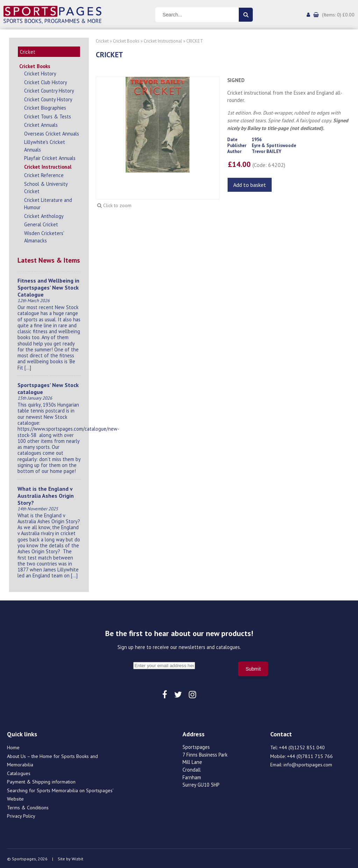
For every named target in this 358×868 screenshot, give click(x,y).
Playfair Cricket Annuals (50, 157)
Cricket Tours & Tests (48, 115)
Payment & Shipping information (41, 781)
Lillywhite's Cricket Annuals (45, 145)
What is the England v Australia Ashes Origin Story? (46, 495)
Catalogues (19, 772)
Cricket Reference (44, 174)
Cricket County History (48, 98)
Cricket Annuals (41, 124)
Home (13, 746)
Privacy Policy (21, 815)
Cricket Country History (49, 90)
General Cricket (41, 223)
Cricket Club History (46, 81)
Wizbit (77, 858)
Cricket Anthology (44, 215)
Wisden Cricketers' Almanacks (44, 236)
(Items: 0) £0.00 (338, 15)
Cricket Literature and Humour (48, 203)
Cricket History (40, 72)
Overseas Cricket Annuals (52, 133)
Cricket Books (35, 65)
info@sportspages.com (308, 764)
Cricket (102, 41)
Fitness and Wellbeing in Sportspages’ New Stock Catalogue (48, 286)
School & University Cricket (46, 187)
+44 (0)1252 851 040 (302, 746)
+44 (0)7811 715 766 (310, 755)
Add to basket (250, 185)
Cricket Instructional (48, 166)
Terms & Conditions (28, 807)
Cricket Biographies (45, 107)
